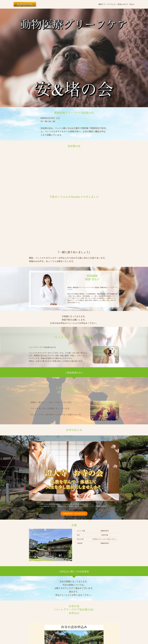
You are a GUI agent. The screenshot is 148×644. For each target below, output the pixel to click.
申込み (132, 4)
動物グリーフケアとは (107, 4)
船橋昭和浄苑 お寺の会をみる (74, 514)
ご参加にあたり (122, 4)
